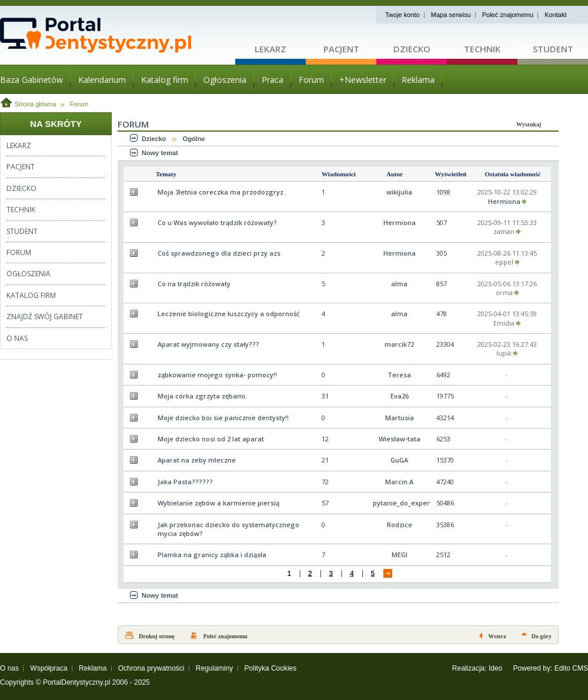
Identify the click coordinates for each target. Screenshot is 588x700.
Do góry (542, 636)
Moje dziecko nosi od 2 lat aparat (211, 439)
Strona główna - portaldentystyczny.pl (118, 35)
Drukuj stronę (157, 636)
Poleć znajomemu (508, 15)
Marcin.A (399, 482)
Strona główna (35, 104)
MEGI (400, 555)
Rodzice (400, 525)
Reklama (93, 668)
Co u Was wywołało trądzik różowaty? (217, 222)
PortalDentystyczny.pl (77, 682)
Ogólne (194, 139)
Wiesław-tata (400, 439)
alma (399, 284)
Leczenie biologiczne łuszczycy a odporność (228, 314)
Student (553, 49)
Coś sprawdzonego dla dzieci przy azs (219, 253)
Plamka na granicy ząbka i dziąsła (212, 555)
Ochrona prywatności (151, 668)
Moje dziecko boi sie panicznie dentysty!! (223, 418)
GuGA (399, 460)
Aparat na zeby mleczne (197, 460)
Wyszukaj (529, 124)
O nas (9, 668)
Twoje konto (402, 15)
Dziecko (412, 49)
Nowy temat (160, 153)
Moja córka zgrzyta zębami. (202, 396)
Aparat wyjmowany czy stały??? (208, 344)
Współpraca (49, 668)
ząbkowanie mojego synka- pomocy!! (217, 375)
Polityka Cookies (271, 668)
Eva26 (400, 396)
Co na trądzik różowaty (194, 284)
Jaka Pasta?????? (185, 482)
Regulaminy (214, 668)
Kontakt (555, 15)
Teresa (399, 375)
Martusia (400, 418)
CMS (580, 668)
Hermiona (504, 201)
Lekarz (270, 49)
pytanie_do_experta (405, 503)
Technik (482, 49)
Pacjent (341, 49)
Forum (79, 104)
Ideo (495, 668)
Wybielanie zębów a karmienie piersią (218, 503)
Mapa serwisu (451, 15)
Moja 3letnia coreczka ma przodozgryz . (222, 192)
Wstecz (497, 636)
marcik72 (399, 344)
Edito (562, 668)
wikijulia (399, 192)
